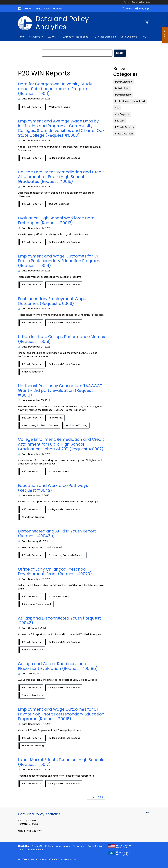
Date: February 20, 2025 (35, 541)
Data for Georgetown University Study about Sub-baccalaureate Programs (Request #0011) (55, 89)
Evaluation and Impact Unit (130, 101)
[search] (127, 8)
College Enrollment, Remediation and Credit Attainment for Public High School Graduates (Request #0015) (61, 177)
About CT (37, 846)
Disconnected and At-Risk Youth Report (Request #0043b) (57, 534)
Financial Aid (55, 418)
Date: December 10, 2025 (35, 495)
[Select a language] (142, 8)
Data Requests (123, 95)
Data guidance (129, 37)
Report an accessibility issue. (137, 2)
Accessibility (63, 846)
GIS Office (35, 37)
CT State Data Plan (105, 37)
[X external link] (148, 813)
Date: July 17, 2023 (32, 674)
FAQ (144, 37)
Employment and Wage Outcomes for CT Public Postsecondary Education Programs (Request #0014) (60, 261)
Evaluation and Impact (75, 37)
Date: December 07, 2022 (36, 347)
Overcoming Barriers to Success (40, 425)
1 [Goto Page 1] (89, 797)
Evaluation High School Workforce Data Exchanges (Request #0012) (56, 220)
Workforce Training (59, 107)
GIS (117, 108)
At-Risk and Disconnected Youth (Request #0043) (59, 621)
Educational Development (37, 604)
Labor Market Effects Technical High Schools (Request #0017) (61, 762)
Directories (79, 846)
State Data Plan (124, 134)
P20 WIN (51, 37)
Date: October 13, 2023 (34, 628)
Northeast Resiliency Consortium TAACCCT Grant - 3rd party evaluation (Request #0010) (60, 391)
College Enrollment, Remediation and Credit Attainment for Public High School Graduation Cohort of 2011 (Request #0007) (61, 444)
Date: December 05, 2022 (36, 99)
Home (21, 37)
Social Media (95, 846)
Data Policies (122, 88)
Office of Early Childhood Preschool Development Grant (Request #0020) (55, 572)
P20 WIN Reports (31, 107)
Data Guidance (123, 82)
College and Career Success (64, 158)
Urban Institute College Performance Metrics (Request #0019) (61, 339)
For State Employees (32, 850)
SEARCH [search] (120, 53)
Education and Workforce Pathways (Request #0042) (53, 488)
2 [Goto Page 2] (94, 797)
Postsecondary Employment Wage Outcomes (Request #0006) (52, 301)
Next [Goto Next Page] (100, 797)
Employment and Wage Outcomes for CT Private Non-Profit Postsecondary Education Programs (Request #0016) (61, 714)
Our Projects (122, 114)
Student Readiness (59, 204)
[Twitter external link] (147, 22)
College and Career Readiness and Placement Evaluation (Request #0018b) (58, 666)
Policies (49, 846)
